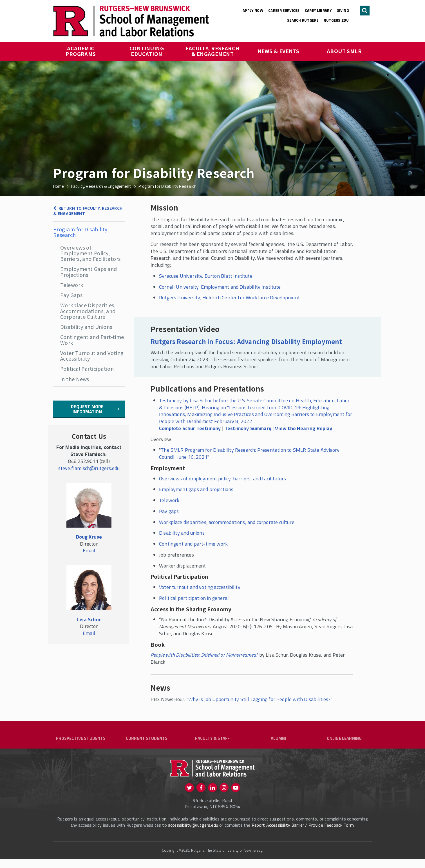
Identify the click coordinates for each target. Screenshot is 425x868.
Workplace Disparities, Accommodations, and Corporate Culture (88, 311)
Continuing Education (147, 51)
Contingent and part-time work (193, 544)
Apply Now (253, 10)
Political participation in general (194, 598)
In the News (75, 379)
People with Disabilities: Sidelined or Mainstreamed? (204, 655)
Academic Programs (81, 51)
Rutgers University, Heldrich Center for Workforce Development (229, 298)
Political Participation (87, 369)
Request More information (87, 409)
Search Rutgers (303, 20)
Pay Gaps (71, 295)
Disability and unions (182, 533)
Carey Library (318, 10)
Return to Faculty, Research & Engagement (88, 211)
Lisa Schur (89, 619)
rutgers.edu (336, 20)
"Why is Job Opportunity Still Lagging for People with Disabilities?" (260, 699)
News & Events (279, 51)
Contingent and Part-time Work (92, 340)
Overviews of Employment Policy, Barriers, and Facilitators (90, 253)
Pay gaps (169, 511)
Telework (72, 285)
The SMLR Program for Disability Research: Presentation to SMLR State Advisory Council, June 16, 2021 (249, 453)
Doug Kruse (89, 537)
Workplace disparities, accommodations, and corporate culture (227, 522)
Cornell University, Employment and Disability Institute (220, 287)
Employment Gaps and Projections (89, 272)
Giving (343, 10)
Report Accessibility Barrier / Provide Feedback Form (303, 834)
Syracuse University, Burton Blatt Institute (206, 276)
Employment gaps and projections (196, 489)
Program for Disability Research (80, 232)
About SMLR (344, 51)
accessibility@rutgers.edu (193, 834)
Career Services (284, 10)
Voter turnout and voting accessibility (200, 587)
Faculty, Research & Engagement (213, 51)
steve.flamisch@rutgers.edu (89, 468)
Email (89, 551)
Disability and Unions (86, 327)
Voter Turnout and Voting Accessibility (92, 356)
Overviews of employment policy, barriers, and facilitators (222, 479)
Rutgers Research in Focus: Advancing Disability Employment (246, 341)
